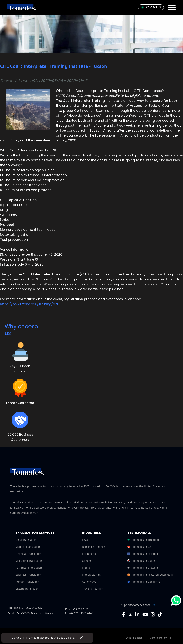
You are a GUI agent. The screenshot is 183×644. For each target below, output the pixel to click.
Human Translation (27, 582)
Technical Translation (29, 568)
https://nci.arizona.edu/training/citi (29, 304)
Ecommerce (89, 554)
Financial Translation (28, 554)
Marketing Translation (29, 561)
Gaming (87, 561)
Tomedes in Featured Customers (150, 575)
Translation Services (35, 533)
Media (86, 568)
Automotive (89, 582)
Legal (85, 540)
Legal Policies (134, 638)
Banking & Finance (94, 547)
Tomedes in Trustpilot (143, 540)
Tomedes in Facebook (143, 554)
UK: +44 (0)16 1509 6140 (79, 613)
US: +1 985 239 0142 (76, 609)
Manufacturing (91, 575)
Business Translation (28, 575)
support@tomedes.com (136, 605)
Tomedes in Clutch (141, 561)
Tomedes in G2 (139, 547)
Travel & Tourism (93, 589)
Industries (91, 533)
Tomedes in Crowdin (143, 568)
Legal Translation (26, 540)
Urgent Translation (27, 589)
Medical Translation (28, 547)
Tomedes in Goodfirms (144, 582)
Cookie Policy (67, 638)
